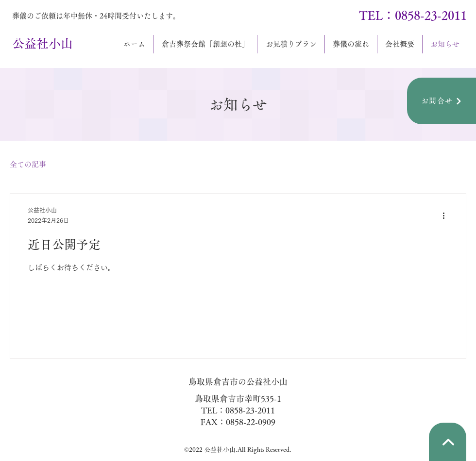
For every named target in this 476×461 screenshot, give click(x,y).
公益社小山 (42, 43)
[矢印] (448, 442)
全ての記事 (28, 164)
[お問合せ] (442, 101)
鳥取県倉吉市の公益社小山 (238, 382)
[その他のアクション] (447, 216)
